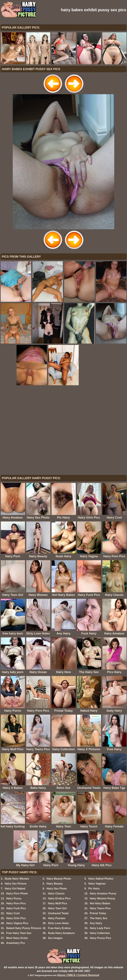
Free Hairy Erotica (59, 928)
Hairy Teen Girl (57, 908)
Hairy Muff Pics (58, 903)
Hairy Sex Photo (57, 889)
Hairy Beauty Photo (59, 879)
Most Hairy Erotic (17, 938)
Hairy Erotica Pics (59, 898)
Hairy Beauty (55, 884)
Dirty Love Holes (58, 923)
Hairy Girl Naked (15, 889)
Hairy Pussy (14, 898)
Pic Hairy (94, 889)
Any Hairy (96, 923)
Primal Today (98, 913)
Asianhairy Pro (16, 943)
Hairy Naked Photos (101, 879)
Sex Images (55, 938)
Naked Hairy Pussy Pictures (24, 928)
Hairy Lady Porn (100, 928)
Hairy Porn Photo (17, 893)
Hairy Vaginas (97, 884)
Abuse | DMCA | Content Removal (78, 975)
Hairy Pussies (57, 918)
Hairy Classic (56, 893)
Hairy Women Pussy (103, 898)
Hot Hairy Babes (100, 903)
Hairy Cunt (13, 913)
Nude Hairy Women (17, 879)
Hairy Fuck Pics (16, 908)
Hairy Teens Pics (100, 908)
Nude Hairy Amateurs (61, 933)
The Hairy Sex (99, 918)
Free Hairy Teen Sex (19, 933)
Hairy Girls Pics (16, 918)
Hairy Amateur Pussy (103, 893)
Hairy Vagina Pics (17, 923)
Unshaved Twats (58, 913)
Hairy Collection (100, 933)
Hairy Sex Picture (16, 884)
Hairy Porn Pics (16, 903)
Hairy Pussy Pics (100, 938)
